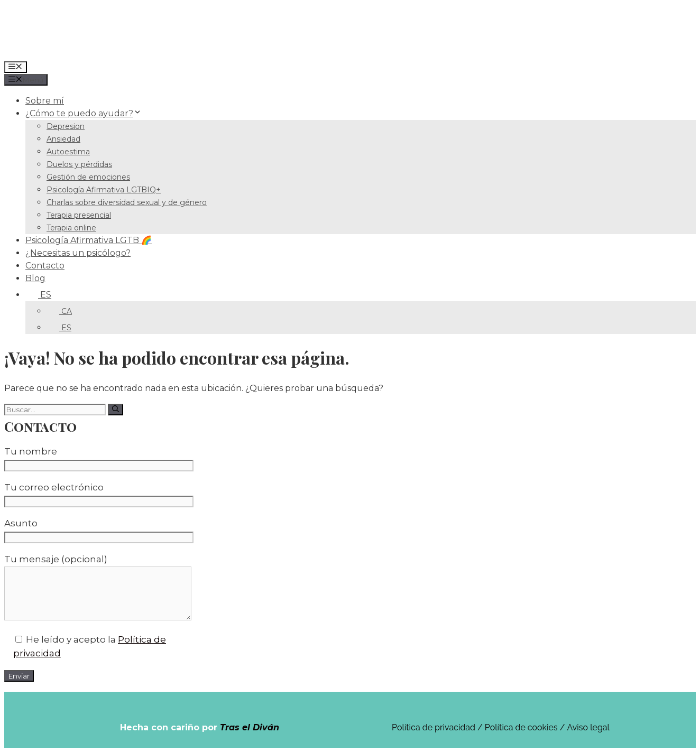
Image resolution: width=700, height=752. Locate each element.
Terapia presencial (79, 215)
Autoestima (68, 152)
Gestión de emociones (88, 177)
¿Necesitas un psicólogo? (78, 253)
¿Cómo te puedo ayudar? (84, 113)
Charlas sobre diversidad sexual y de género (127, 202)
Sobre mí (45, 101)
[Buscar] (116, 410)
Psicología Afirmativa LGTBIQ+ (104, 190)
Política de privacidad (434, 727)
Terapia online (71, 228)
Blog (35, 278)
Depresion (66, 126)
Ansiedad (63, 139)
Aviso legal (588, 727)
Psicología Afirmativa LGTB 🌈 (89, 240)
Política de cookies (521, 727)
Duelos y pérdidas (79, 164)
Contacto (45, 266)
